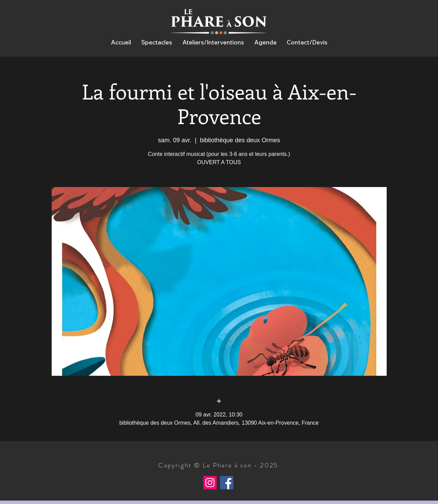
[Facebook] (227, 483)
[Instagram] (210, 483)
